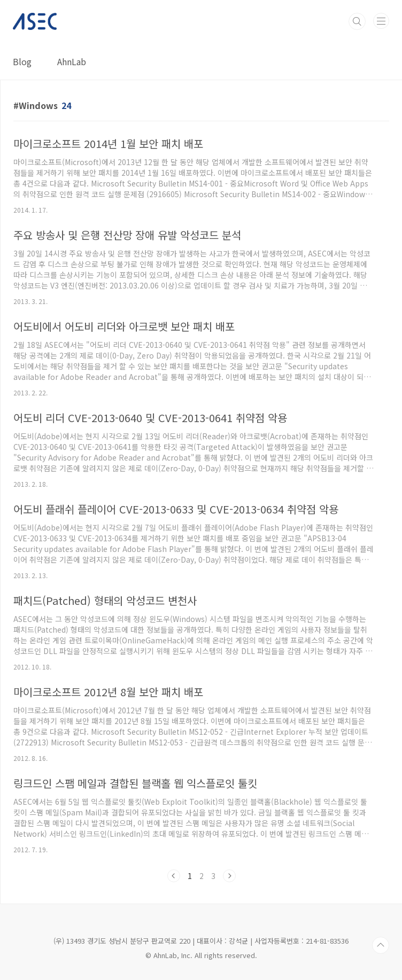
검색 (357, 21)
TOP (381, 945)
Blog (22, 61)
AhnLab (72, 61)
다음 (229, 876)
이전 (174, 876)
